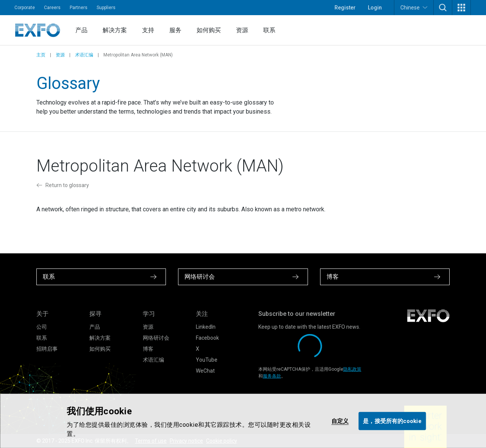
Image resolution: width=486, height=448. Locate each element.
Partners (79, 8)
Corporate (25, 8)
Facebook (207, 338)
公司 (42, 327)
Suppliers (106, 8)
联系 (269, 30)
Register (345, 8)
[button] (443, 8)
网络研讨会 (156, 338)
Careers (52, 8)
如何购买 (209, 30)
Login (375, 8)
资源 (242, 30)
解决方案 (115, 30)
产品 (81, 30)
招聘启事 (47, 349)
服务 (175, 30)
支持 (148, 30)
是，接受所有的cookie (392, 421)
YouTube (207, 360)
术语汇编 (84, 55)
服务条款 (272, 376)
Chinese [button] (414, 7)
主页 (41, 55)
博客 (148, 349)
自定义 (340, 421)
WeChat (205, 371)
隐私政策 (352, 369)
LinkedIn (206, 327)
